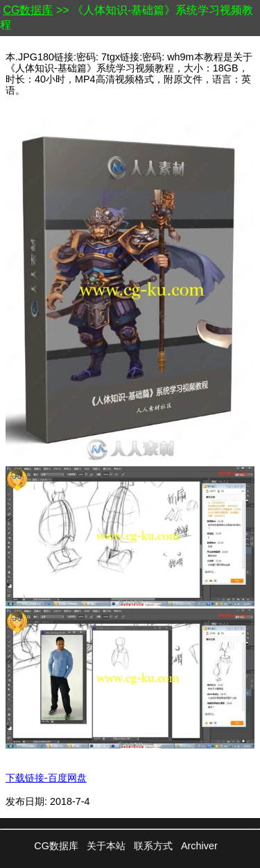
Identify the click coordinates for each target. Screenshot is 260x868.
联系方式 (153, 846)
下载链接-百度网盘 (46, 778)
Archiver (199, 846)
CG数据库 (28, 10)
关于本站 (106, 846)
